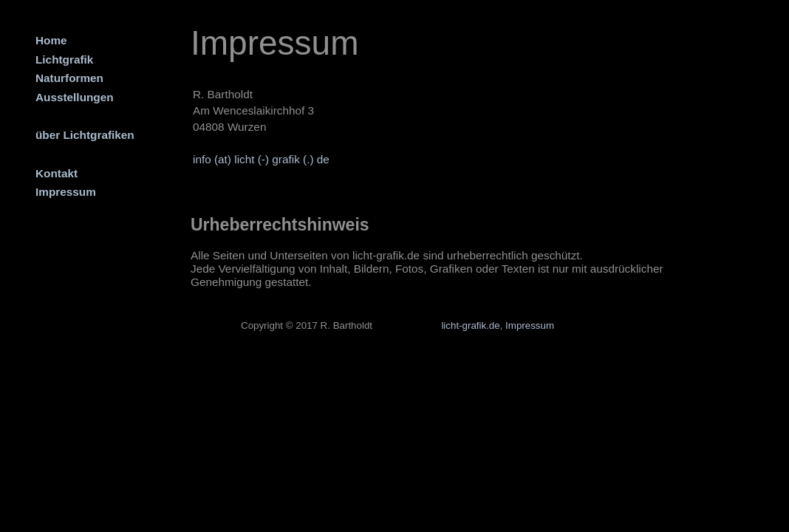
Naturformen (69, 78)
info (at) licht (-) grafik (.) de (261, 159)
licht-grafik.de (470, 325)
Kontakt (57, 173)
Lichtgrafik (64, 59)
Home (51, 40)
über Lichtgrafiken (85, 135)
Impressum (66, 192)
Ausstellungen (75, 97)
